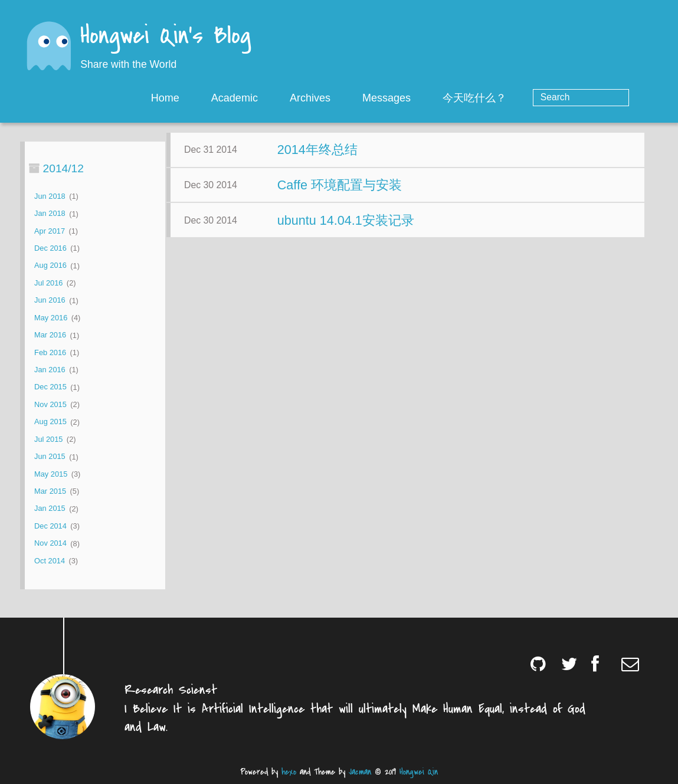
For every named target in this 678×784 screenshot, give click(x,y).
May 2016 (51, 318)
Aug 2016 (50, 266)
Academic (282, 98)
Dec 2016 (50, 248)
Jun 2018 (50, 196)
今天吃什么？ (522, 98)
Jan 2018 (50, 214)
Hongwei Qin (419, 772)
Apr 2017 (50, 231)
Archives (357, 98)
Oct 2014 (50, 561)
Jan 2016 (50, 370)
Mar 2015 (50, 491)
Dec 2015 (50, 387)
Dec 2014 (50, 526)
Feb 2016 (50, 352)
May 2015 (51, 474)
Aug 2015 (50, 422)
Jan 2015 (50, 509)
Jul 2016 (48, 283)
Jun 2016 (50, 301)
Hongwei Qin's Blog (166, 37)
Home (212, 98)
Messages (434, 98)
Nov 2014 (50, 544)
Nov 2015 (50, 404)
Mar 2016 (50, 335)
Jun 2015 (50, 457)
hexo (289, 772)
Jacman (360, 772)
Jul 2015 (48, 439)
